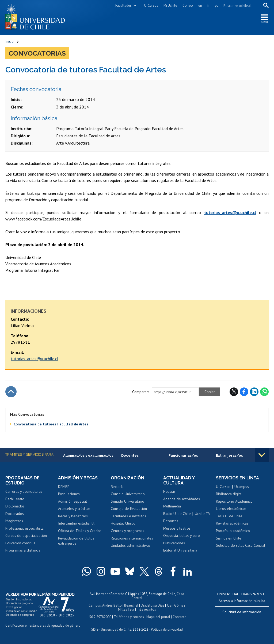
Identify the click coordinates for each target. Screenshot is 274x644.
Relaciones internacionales (132, 538)
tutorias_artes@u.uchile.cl (35, 359)
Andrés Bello (112, 605)
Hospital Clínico (123, 523)
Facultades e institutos (128, 516)
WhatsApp (264, 392)
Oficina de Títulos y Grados (80, 531)
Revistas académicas (232, 523)
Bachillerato (15, 499)
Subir (11, 392)
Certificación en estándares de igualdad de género (43, 625)
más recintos (146, 609)
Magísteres (14, 521)
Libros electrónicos (231, 509)
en (200, 5)
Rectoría (117, 487)
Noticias (169, 491)
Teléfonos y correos (129, 617)
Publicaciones (174, 543)
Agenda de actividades (182, 499)
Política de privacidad (167, 629)
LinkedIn (254, 392)
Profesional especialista (24, 528)
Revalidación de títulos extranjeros (76, 541)
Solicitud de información (242, 612)
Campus (95, 605)
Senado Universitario (128, 501)
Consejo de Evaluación (129, 509)
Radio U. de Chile (177, 514)
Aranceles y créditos (74, 509)
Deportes (171, 521)
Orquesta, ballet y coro (182, 536)
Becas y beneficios (73, 516)
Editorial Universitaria (180, 550)
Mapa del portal (158, 617)
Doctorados (15, 514)
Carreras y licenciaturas (24, 491)
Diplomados (15, 506)
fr (208, 5)
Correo (188, 5)
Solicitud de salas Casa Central (241, 545)
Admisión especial (73, 501)
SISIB (95, 629)
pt (216, 5)
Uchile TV (203, 514)
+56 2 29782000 (99, 617)
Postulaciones (69, 494)
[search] (239, 6)
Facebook (244, 392)
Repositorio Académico (234, 501)
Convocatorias (37, 53)
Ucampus (242, 487)
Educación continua (20, 543)
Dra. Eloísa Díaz (153, 605)
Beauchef (131, 605)
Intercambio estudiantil (76, 523)
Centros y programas (128, 531)
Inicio (9, 41)
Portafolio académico (233, 531)
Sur (132, 609)
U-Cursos (151, 5)
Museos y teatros (177, 528)
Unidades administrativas (131, 545)
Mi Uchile (170, 5)
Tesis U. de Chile (229, 516)
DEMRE (64, 487)
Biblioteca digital (229, 494)
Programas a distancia (23, 550)
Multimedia (172, 506)
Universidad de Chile (116, 629)
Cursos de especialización (26, 536)
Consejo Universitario (128, 494)
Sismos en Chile (229, 538)
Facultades (123, 5)
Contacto (180, 617)
